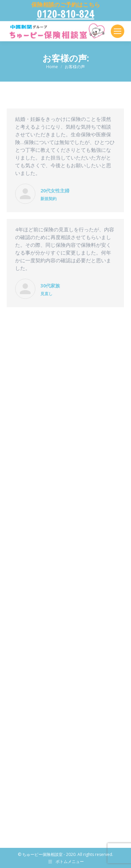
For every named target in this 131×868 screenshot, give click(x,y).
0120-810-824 (66, 14)
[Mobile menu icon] (118, 31)
